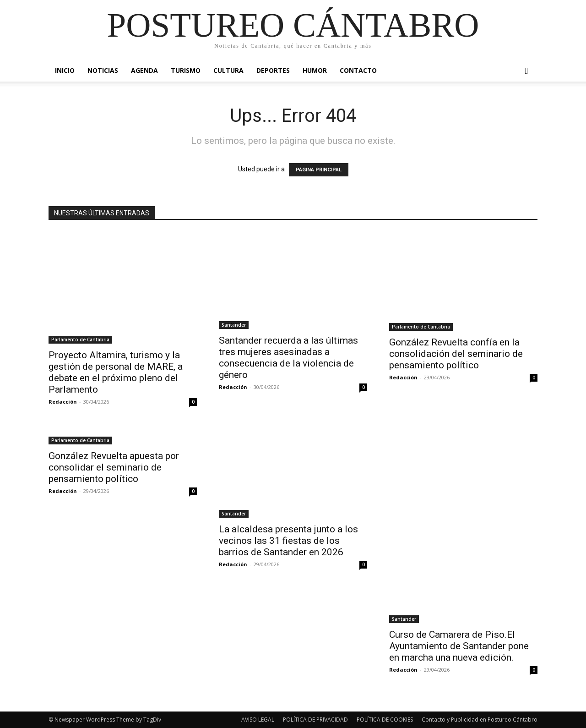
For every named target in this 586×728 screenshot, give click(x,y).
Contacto (358, 70)
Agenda (144, 70)
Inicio (65, 70)
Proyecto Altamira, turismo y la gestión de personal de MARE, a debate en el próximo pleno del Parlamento (116, 372)
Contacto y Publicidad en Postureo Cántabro (480, 720)
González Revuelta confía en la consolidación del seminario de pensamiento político (456, 354)
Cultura (228, 70)
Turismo (186, 70)
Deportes (273, 70)
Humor (315, 70)
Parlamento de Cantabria (80, 339)
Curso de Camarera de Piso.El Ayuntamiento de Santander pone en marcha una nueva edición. (459, 646)
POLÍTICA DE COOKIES (385, 720)
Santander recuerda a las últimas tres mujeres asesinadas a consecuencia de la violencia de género (288, 358)
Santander (234, 325)
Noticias (103, 70)
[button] (526, 71)
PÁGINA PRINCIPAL (319, 170)
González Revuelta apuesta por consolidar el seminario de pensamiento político (114, 467)
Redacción (63, 402)
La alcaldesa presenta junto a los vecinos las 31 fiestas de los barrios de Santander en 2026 (288, 541)
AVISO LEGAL (258, 720)
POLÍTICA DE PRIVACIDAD (315, 720)
